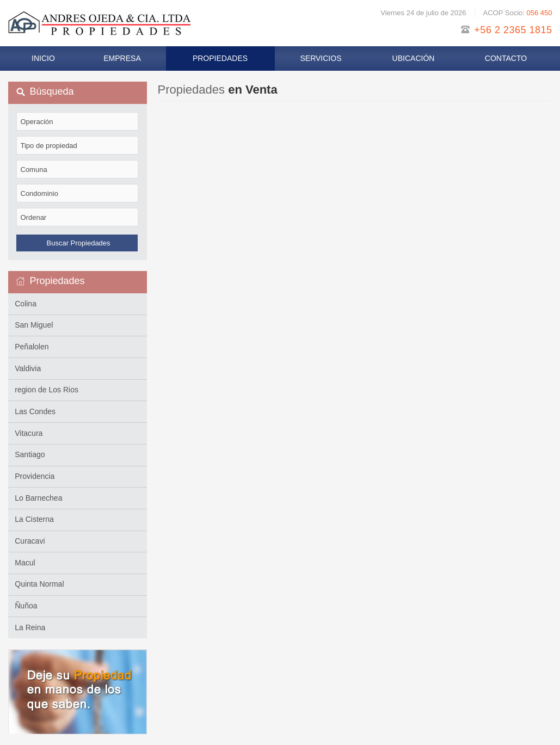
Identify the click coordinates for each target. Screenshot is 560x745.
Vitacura (29, 433)
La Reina (30, 627)
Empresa (122, 58)
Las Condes (35, 411)
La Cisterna (34, 519)
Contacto (506, 58)
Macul (25, 563)
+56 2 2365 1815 (513, 30)
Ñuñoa (26, 606)
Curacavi (30, 541)
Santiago (30, 454)
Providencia (35, 476)
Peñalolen (32, 347)
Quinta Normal (39, 584)
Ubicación (414, 58)
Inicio (43, 58)
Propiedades (220, 58)
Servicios (321, 58)
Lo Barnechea (38, 498)
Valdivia (28, 368)
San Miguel (34, 325)
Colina (26, 304)
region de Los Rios (47, 390)
